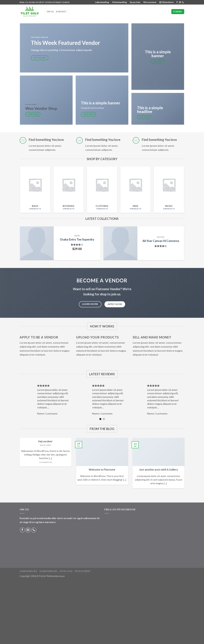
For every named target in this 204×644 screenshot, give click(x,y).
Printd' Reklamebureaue (52, 576)
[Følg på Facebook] (177, 2)
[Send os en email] (180, 2)
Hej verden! (45, 441)
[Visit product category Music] (169, 190)
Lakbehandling (102, 2)
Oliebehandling (119, 2)
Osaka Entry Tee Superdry (77, 239)
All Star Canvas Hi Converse (161, 241)
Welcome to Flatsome (102, 470)
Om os (50, 12)
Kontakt (61, 12)
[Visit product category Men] (135, 190)
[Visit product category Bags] (35, 190)
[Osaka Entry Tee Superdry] (37, 243)
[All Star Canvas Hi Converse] (120, 243)
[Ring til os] (183, 2)
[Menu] (178, 12)
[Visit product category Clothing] (102, 190)
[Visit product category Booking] (69, 190)
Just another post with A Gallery (159, 470)
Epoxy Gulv (135, 2)
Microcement (150, 2)
